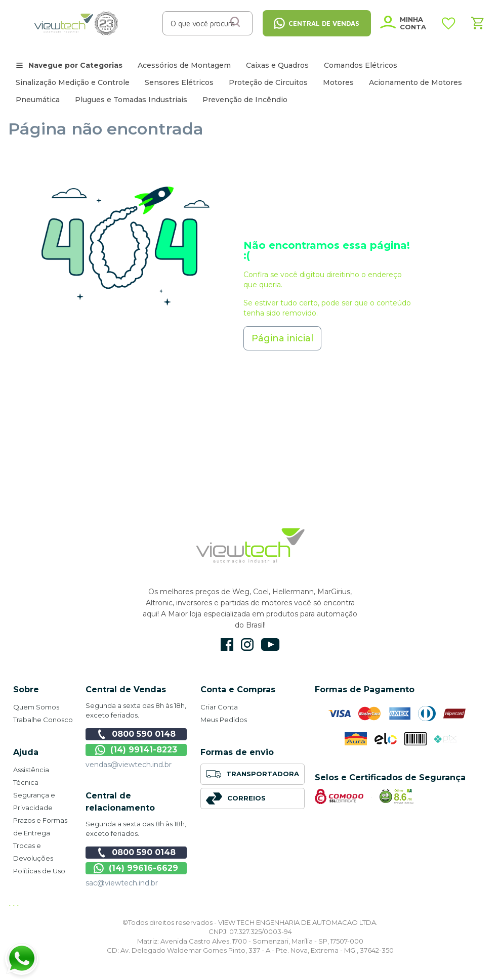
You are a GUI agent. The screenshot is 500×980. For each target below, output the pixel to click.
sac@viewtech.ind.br (122, 883)
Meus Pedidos (224, 720)
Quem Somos (36, 707)
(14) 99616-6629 (136, 868)
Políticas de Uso (39, 871)
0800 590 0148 (136, 734)
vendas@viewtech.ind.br (129, 765)
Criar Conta (219, 707)
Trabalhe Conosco (43, 720)
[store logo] (76, 23)
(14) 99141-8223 (136, 750)
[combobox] (204, 23)
